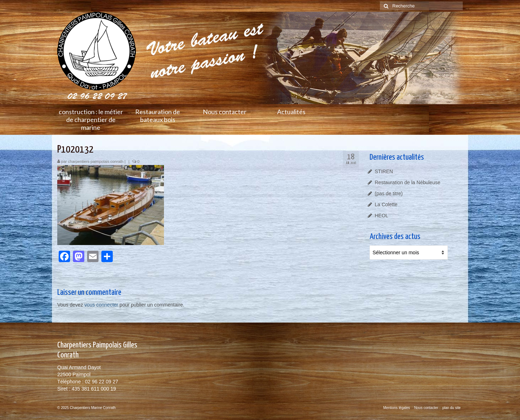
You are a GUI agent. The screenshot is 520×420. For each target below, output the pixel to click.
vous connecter (101, 305)
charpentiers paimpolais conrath (96, 161)
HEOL (382, 216)
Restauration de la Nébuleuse (408, 182)
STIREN (384, 171)
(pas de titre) (389, 193)
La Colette (386, 204)
